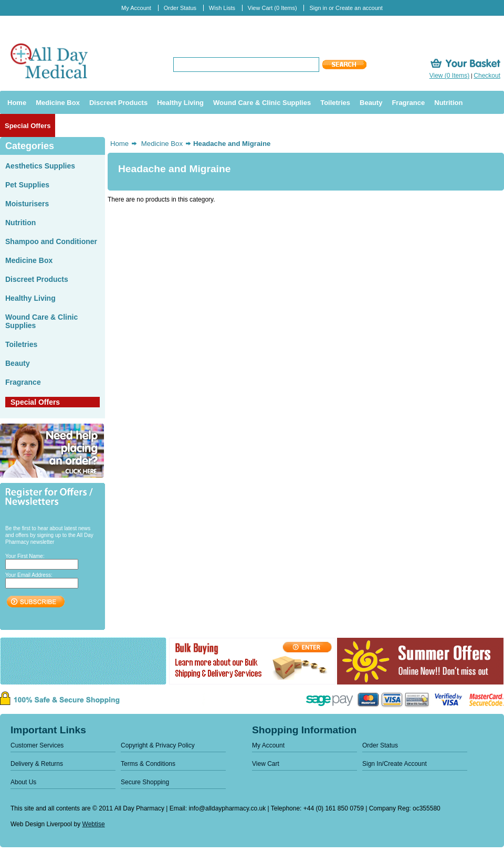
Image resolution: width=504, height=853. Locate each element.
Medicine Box (29, 260)
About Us (23, 782)
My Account (136, 8)
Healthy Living (30, 298)
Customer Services (37, 745)
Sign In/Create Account (395, 764)
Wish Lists (222, 8)
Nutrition (20, 223)
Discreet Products (37, 279)
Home (119, 144)
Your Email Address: (29, 575)
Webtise (94, 824)
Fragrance (23, 382)
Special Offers (35, 402)
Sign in (318, 8)
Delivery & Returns (37, 764)
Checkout (487, 76)
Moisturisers (27, 204)
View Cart (272, 8)
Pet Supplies (27, 185)
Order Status (180, 8)
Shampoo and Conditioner (51, 241)
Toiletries (21, 344)
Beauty (18, 363)
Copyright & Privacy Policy (158, 745)
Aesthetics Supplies (40, 166)
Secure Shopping (145, 782)
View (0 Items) (449, 76)
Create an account (359, 8)
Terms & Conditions (148, 764)
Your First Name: (25, 556)
